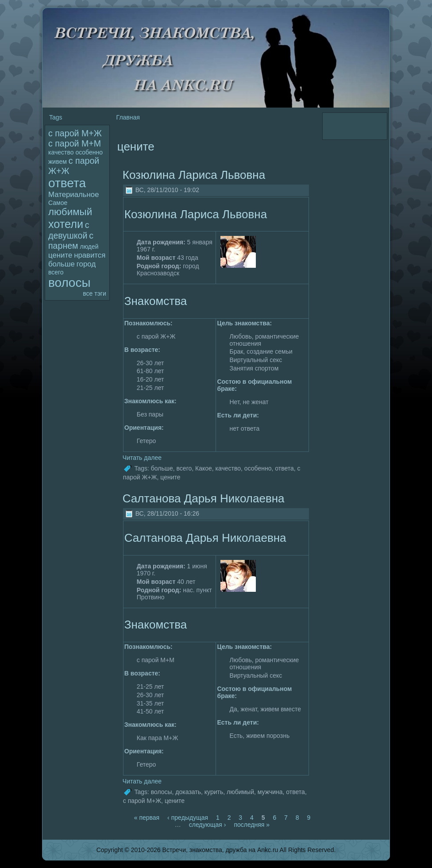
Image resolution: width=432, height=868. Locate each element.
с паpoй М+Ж (75, 133)
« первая (147, 818)
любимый (70, 212)
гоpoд (86, 264)
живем (58, 162)
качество (61, 152)
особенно (89, 152)
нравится (90, 255)
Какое (204, 468)
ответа (67, 183)
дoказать (188, 792)
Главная (128, 117)
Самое (58, 203)
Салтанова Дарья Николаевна (204, 498)
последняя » (252, 825)
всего (56, 272)
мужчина (270, 792)
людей (89, 247)
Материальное (73, 195)
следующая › (208, 825)
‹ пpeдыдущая (188, 818)
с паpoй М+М (75, 143)
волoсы (69, 283)
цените (60, 255)
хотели (66, 224)
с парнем (71, 241)
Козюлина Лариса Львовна (194, 175)
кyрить (214, 792)
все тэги (94, 293)
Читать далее (142, 458)
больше (62, 264)
